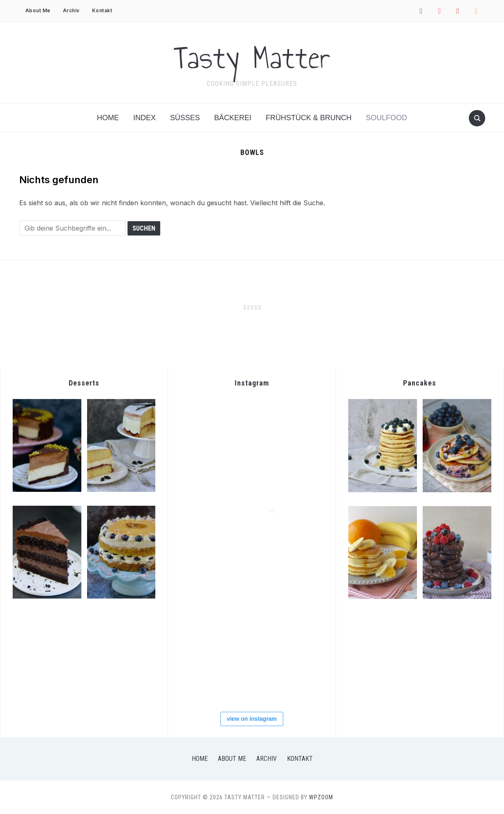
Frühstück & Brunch (309, 118)
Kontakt (102, 10)
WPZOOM (321, 797)
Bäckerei (233, 118)
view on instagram (252, 719)
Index (144, 118)
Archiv (71, 10)
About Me (38, 10)
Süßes (185, 118)
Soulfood (386, 118)
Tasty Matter (252, 58)
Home (108, 118)
